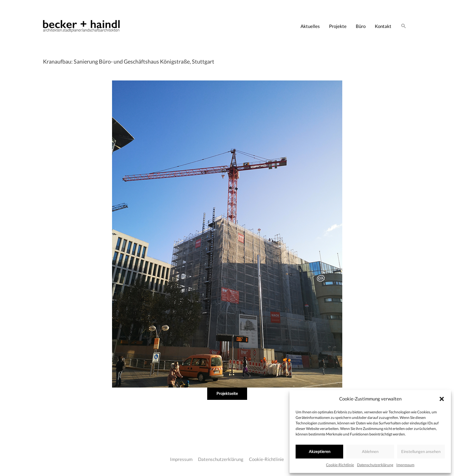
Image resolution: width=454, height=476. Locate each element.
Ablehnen (370, 451)
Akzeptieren (320, 451)
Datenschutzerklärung (375, 465)
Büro (361, 26)
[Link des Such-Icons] (404, 26)
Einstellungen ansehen (421, 451)
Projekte (338, 26)
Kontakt (383, 26)
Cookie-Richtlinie (340, 465)
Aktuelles (310, 26)
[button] (442, 399)
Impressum (405, 465)
